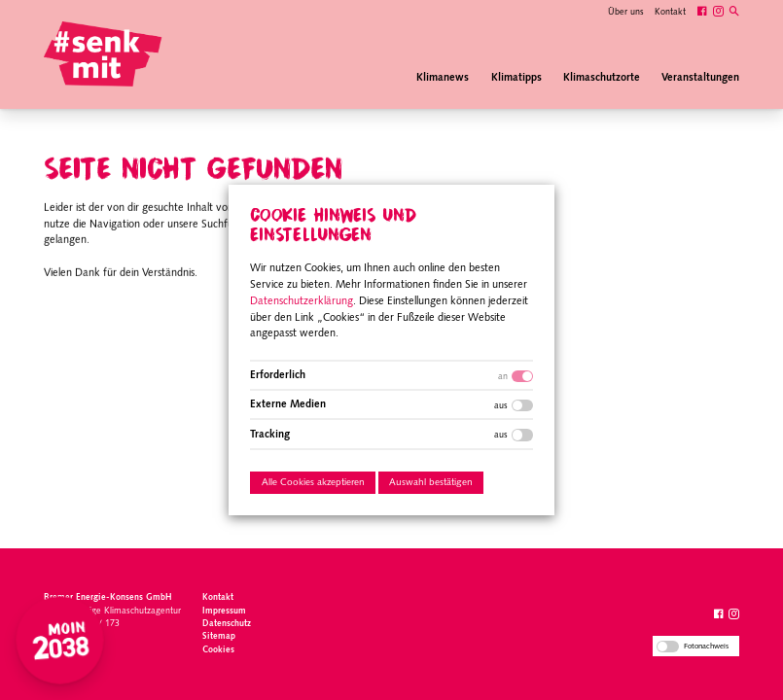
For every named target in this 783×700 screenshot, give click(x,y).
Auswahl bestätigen (431, 483)
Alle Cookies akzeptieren (312, 483)
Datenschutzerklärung (302, 302)
